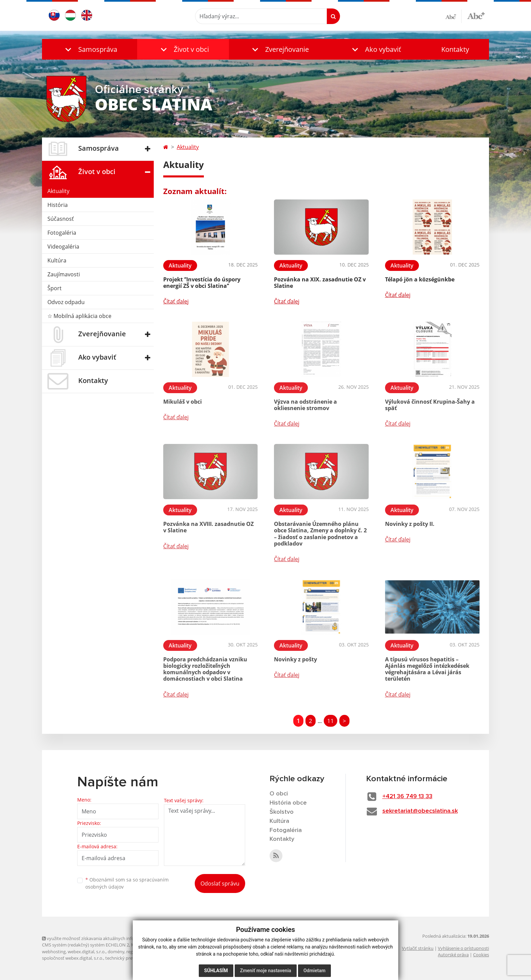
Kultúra (57, 260)
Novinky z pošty (295, 659)
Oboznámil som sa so (127, 883)
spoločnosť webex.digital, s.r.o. (73, 958)
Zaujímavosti (64, 274)
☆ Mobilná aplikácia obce (79, 316)
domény (116, 952)
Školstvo (282, 812)
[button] (90, 49)
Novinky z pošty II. (410, 524)
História (58, 205)
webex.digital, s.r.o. (87, 952)
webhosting (54, 952)
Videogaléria (63, 247)
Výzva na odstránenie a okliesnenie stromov (305, 405)
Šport (55, 288)
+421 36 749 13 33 (407, 796)
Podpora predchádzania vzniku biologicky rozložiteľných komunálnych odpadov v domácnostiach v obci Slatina (205, 669)
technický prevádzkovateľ (131, 958)
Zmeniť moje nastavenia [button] (266, 971)
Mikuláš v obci (183, 402)
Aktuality (58, 191)
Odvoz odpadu (66, 302)
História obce (288, 803)
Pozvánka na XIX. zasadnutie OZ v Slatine (320, 283)
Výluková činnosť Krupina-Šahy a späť (430, 405)
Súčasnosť (61, 219)
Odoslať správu (220, 883)
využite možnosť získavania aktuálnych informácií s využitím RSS (109, 938)
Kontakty (455, 49)
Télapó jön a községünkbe (420, 279)
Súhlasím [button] (216, 971)
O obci (279, 794)
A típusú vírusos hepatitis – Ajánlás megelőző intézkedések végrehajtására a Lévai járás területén (427, 669)
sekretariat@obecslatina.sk (420, 811)
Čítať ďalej (176, 301)
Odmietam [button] (314, 971)
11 (331, 721)
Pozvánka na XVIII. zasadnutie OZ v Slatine (208, 527)
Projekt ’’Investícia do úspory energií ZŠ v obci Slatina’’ (202, 283)
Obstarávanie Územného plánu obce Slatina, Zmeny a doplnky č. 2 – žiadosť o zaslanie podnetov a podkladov (320, 534)
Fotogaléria (62, 233)
